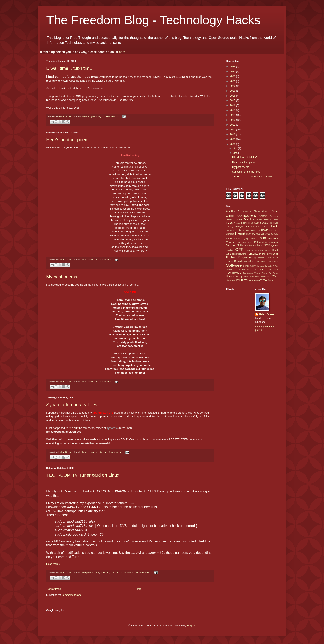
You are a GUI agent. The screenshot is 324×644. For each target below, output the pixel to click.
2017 (233, 101)
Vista (252, 276)
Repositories (240, 261)
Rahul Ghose (267, 314)
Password (241, 254)
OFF (84, 116)
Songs (246, 266)
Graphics (250, 226)
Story (253, 266)
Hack (274, 226)
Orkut (275, 250)
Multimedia (250, 245)
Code (275, 211)
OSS (229, 254)
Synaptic (93, 452)
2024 (233, 67)
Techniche (273, 269)
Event (259, 220)
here (122, 52)
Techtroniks (248, 273)
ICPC (272, 230)
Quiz (269, 258)
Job (263, 234)
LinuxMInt (273, 238)
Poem (91, 260)
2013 (233, 120)
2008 (233, 144)
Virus (246, 276)
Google (239, 226)
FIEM (275, 220)
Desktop (230, 219)
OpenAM (249, 250)
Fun (251, 223)
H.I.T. (266, 227)
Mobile (240, 245)
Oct (235, 153)
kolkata (237, 239)
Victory (239, 276)
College (230, 216)
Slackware (273, 261)
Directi (239, 219)
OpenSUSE (259, 250)
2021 (233, 81)
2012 (233, 125)
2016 (233, 105)
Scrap (256, 261)
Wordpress (254, 280)
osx (234, 254)
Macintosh (231, 242)
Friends (245, 223)
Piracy (268, 254)
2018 (233, 96)
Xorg (270, 280)
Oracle (268, 250)
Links (252, 238)
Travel (264, 273)
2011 (233, 130)
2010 (233, 134)
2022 (233, 76)
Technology (234, 273)
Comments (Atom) (71, 595)
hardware (230, 230)
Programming (94, 116)
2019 (233, 91)
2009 (233, 139)
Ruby (250, 261)
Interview (250, 234)
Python (261, 258)
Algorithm (231, 211)
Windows (242, 280)
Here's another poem (67, 140)
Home (138, 589)
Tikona (257, 273)
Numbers (230, 250)
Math (250, 242)
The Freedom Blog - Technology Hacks (153, 20)
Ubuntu (102, 452)
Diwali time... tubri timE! (70, 68)
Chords (266, 211)
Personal (252, 254)
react (276, 258)
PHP (261, 254)
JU (272, 234)
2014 (233, 115)
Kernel (229, 238)
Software (105, 573)
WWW (264, 280)
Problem (231, 257)
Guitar (259, 227)
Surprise (260, 266)
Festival (267, 219)
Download (250, 219)
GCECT (266, 223)
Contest (263, 216)
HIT (258, 230)
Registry (230, 261)
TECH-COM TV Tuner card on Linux (83, 475)
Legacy (245, 239)
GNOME (274, 223)
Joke (268, 234)
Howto (265, 230)
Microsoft (231, 245)
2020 (233, 86)
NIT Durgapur (271, 245)
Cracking (274, 216)
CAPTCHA (247, 211)
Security (264, 261)
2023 (233, 72)
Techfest (259, 269)
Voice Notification (263, 276)
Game (257, 223)
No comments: (111, 116)
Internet (240, 233)
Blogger (191, 626)
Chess (257, 211)
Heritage (246, 230)
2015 (233, 110)
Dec (235, 148)
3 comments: (115, 452)
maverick (273, 242)
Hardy (238, 230)
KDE (276, 234)
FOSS (229, 223)
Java (258, 234)
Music (260, 245)
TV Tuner (128, 573)
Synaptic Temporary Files (72, 405)
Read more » (53, 564)
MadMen (242, 242)
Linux (85, 452)
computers (87, 573)
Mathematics (260, 242)
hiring (253, 230)
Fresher (237, 223)
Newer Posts (54, 589)
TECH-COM (116, 573)
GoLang (230, 227)
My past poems (62, 277)
